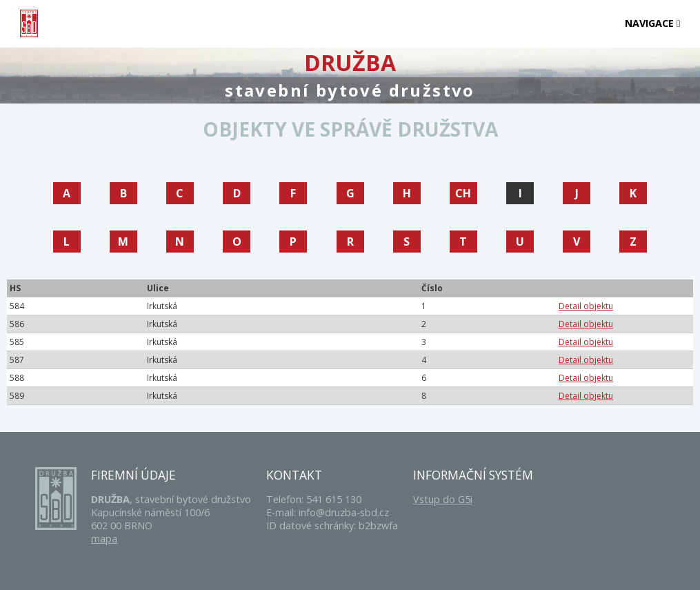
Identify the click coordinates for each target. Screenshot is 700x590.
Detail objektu (586, 306)
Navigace (652, 23)
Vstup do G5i (443, 499)
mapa (104, 539)
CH (463, 193)
